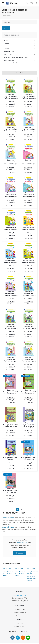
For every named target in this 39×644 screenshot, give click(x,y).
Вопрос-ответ (20, 626)
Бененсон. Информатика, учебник (32, 571)
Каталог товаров (8, 518)
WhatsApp (28, 638)
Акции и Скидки (8, 527)
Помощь (19, 620)
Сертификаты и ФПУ (19, 598)
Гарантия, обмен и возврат (19, 615)
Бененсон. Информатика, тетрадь (32, 578)
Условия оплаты (20, 609)
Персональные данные (20, 601)
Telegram (18, 638)
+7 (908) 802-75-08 (20, 631)
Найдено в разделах (11, 35)
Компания (20, 591)
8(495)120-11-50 (22, 542)
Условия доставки (20, 612)
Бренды (20, 624)
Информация (20, 606)
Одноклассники (23, 638)
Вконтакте (12, 638)
